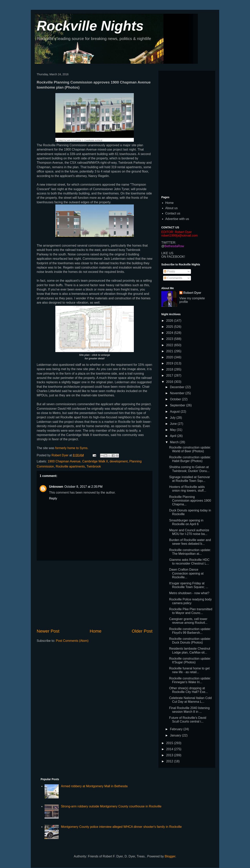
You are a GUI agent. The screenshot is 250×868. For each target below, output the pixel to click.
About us (171, 208)
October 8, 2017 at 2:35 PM (83, 487)
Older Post (142, 631)
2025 (170, 327)
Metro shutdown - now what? (189, 593)
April (173, 436)
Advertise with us (177, 219)
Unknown (56, 487)
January (176, 735)
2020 (170, 357)
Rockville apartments (70, 466)
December (178, 387)
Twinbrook (94, 466)
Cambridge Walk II (95, 461)
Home (96, 631)
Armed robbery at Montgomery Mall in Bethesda (94, 786)
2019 (170, 363)
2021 (170, 351)
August (175, 412)
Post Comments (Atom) (72, 641)
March (175, 442)
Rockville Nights (90, 26)
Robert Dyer (192, 293)
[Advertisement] (95, 594)
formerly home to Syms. (72, 448)
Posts (169, 271)
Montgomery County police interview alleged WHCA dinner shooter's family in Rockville (121, 827)
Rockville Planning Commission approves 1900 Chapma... (190, 501)
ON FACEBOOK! (173, 257)
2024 (170, 333)
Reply (53, 498)
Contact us (173, 213)
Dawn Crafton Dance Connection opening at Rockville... (186, 573)
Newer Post (48, 631)
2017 (170, 375)
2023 (170, 339)
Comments (173, 278)
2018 (170, 369)
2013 (170, 755)
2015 (170, 743)
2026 (170, 321)
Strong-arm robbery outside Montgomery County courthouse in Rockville (111, 806)
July (173, 418)
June (174, 424)
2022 (170, 345)
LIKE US (167, 253)
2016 (170, 382)
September (178, 405)
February (177, 729)
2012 (170, 761)
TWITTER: (169, 243)
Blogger (170, 856)
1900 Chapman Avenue (64, 461)
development (119, 461)
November (178, 393)
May (173, 430)
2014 (170, 749)
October (176, 399)
